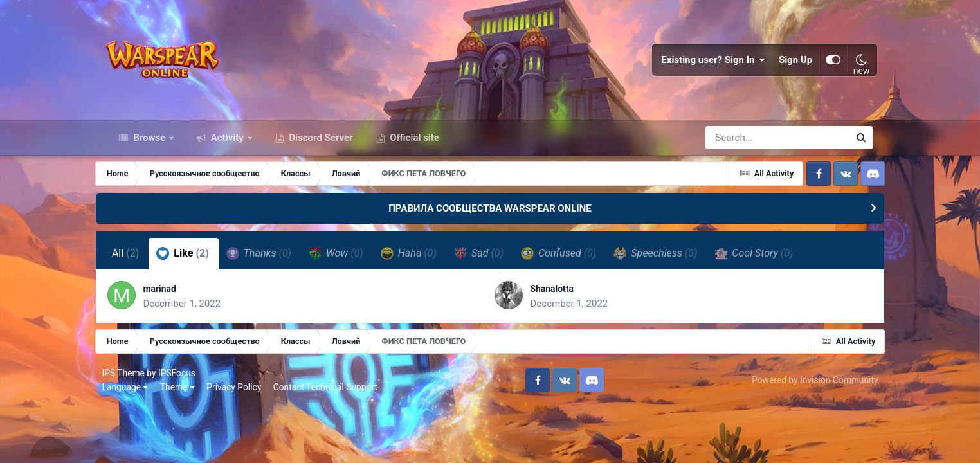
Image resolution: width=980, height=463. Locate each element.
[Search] (741, 147)
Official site (413, 147)
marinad (175, 299)
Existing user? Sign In (709, 64)
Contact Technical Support (331, 399)
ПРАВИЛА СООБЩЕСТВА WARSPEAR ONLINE (490, 217)
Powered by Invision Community (809, 392)
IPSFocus (183, 385)
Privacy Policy (240, 399)
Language (131, 399)
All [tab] (137, 263)
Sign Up (790, 64)
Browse (149, 147)
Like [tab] (195, 262)
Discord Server (320, 147)
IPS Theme (129, 385)
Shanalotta (556, 299)
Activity (227, 147)
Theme (183, 399)
